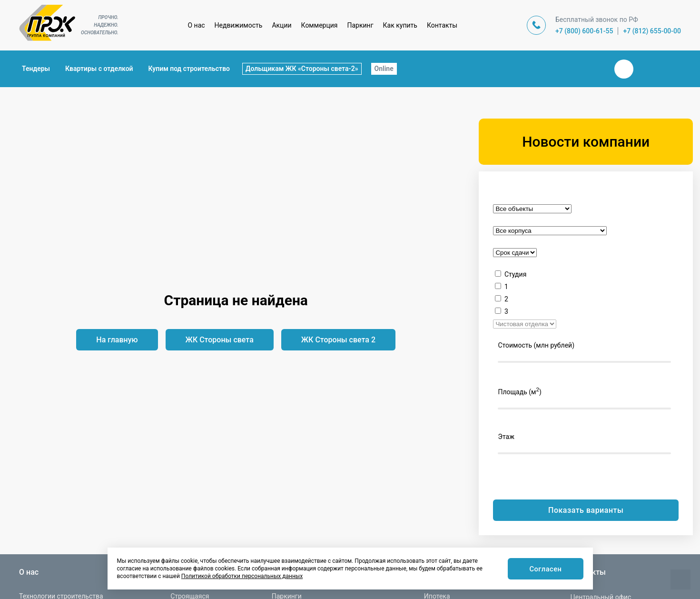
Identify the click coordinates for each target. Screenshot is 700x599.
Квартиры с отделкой (99, 69)
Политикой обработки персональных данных (242, 576)
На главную (117, 340)
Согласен (544, 569)
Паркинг (360, 25)
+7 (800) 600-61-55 (584, 31)
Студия (515, 274)
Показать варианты (586, 510)
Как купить (400, 25)
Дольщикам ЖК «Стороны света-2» (302, 69)
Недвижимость (239, 25)
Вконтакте (624, 69)
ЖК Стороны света (220, 340)
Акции (281, 25)
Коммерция (320, 25)
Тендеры (36, 69)
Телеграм (647, 69)
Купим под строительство (189, 69)
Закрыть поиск (593, 69)
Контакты (442, 25)
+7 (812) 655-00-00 (652, 31)
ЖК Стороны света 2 (338, 340)
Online (384, 69)
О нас (196, 25)
